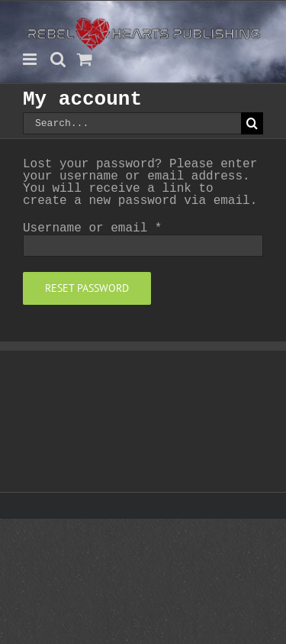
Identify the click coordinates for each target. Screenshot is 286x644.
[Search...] (132, 123)
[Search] (252, 123)
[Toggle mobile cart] (85, 59)
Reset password (87, 288)
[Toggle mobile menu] (31, 59)
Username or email (92, 228)
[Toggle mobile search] (58, 59)
